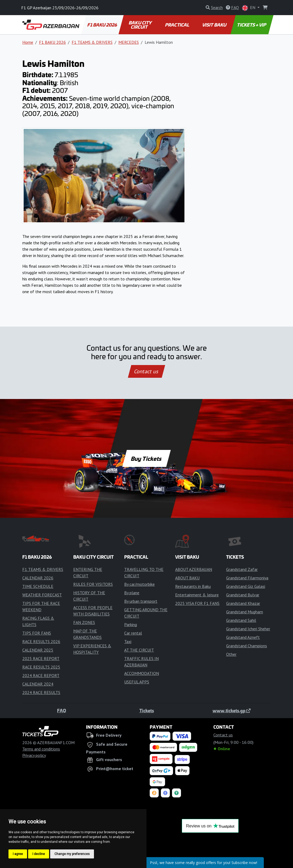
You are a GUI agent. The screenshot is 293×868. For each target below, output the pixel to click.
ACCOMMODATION (142, 673)
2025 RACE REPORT (41, 658)
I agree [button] (18, 854)
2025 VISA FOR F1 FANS (197, 603)
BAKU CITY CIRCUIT (141, 25)
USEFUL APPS (137, 682)
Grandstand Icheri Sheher (248, 629)
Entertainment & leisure (197, 595)
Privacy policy (34, 755)
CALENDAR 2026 (38, 578)
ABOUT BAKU (187, 578)
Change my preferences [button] (72, 854)
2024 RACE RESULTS (41, 692)
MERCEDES (129, 42)
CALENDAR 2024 (38, 684)
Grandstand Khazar (243, 603)
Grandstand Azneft (243, 637)
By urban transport (141, 601)
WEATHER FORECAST (42, 595)
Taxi (128, 641)
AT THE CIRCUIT (139, 650)
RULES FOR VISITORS (93, 584)
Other (231, 654)
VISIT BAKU (215, 25)
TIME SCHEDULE (38, 586)
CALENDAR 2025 (38, 650)
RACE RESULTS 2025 (41, 667)
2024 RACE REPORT (41, 675)
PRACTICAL (177, 25)
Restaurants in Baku (193, 586)
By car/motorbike (139, 584)
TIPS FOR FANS (37, 633)
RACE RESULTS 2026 (41, 641)
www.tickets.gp (232, 710)
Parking (131, 624)
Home (28, 42)
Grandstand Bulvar (243, 595)
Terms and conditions (41, 749)
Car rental (133, 633)
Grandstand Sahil (241, 620)
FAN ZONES (84, 622)
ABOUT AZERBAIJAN (194, 569)
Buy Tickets (146, 458)
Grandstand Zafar (242, 569)
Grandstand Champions (247, 646)
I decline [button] (39, 854)
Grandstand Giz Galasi (246, 586)
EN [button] (249, 8)
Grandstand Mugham (245, 612)
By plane (132, 593)
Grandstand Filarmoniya (247, 578)
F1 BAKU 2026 (103, 25)
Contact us (146, 371)
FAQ (62, 710)
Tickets (147, 710)
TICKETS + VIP (252, 25)
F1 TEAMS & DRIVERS (92, 42)
